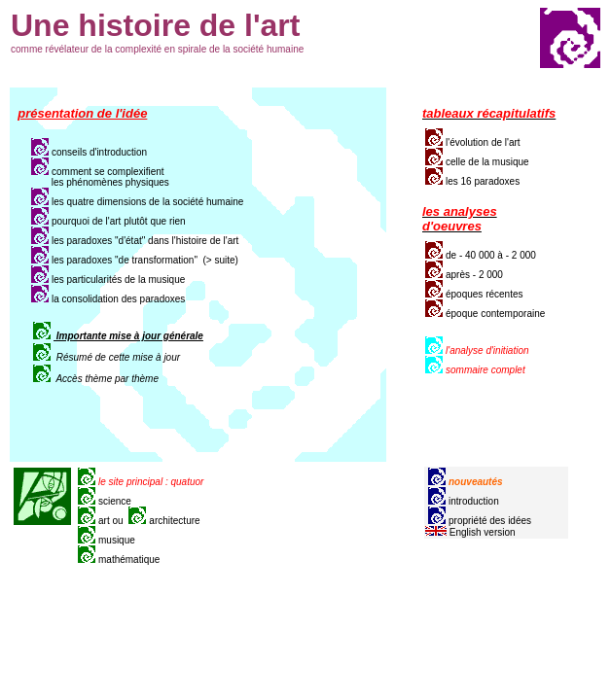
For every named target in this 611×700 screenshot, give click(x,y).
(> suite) (221, 260)
